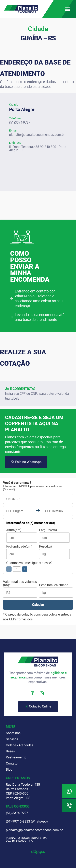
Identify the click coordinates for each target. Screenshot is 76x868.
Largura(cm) (55, 535)
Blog (9, 769)
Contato (12, 763)
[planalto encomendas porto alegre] (38, 176)
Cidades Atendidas (20, 745)
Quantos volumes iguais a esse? (29, 566)
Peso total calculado (56, 590)
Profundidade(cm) (22, 552)
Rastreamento (16, 757)
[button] (68, 9)
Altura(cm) (22, 535)
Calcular (38, 605)
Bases (10, 751)
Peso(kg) (55, 552)
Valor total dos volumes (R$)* (20, 589)
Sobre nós (13, 733)
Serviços (12, 739)
